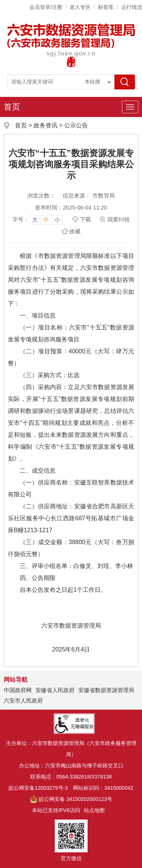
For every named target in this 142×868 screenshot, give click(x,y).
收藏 (75, 231)
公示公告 (76, 125)
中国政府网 (18, 690)
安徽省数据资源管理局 (106, 690)
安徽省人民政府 (55, 690)
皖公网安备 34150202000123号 (71, 799)
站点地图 (94, 810)
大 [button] (35, 220)
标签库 (106, 7)
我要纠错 (119, 219)
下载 (85, 219)
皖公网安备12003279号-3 (38, 788)
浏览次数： (41, 195)
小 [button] (57, 220)
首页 (12, 107)
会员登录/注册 (46, 7)
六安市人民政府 (23, 700)
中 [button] (46, 220)
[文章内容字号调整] (38, 220)
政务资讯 (45, 125)
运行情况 (132, 7)
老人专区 (80, 7)
